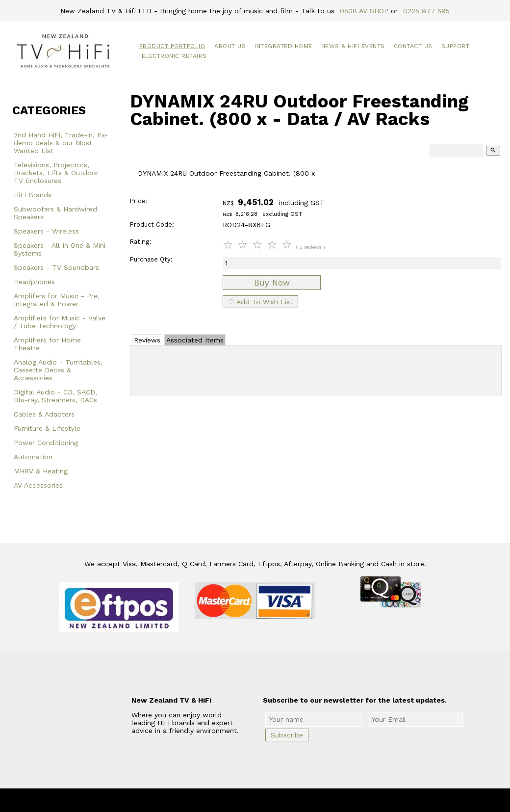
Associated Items (195, 340)
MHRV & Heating (41, 471)
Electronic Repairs (174, 56)
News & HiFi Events (353, 46)
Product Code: (152, 224)
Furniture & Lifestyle (47, 428)
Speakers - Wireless (46, 231)
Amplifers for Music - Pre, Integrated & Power (57, 300)
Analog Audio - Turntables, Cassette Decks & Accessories (58, 370)
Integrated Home (283, 46)
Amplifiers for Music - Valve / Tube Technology (60, 322)
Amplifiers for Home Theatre (47, 344)
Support (456, 46)
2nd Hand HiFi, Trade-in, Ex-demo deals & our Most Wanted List (61, 143)
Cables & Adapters (44, 414)
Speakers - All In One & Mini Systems (60, 249)
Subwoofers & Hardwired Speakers (55, 213)
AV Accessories (38, 485)
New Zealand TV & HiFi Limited (281, 800)
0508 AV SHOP (364, 11)
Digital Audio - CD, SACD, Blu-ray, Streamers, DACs (55, 396)
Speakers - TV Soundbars (56, 267)
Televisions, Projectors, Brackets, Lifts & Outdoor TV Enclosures (56, 173)
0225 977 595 (426, 11)
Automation (33, 457)
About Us (230, 46)
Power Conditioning (46, 443)
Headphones (34, 282)
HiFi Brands (33, 195)
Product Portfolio (172, 46)
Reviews (147, 340)
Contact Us (413, 46)
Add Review (316, 368)
